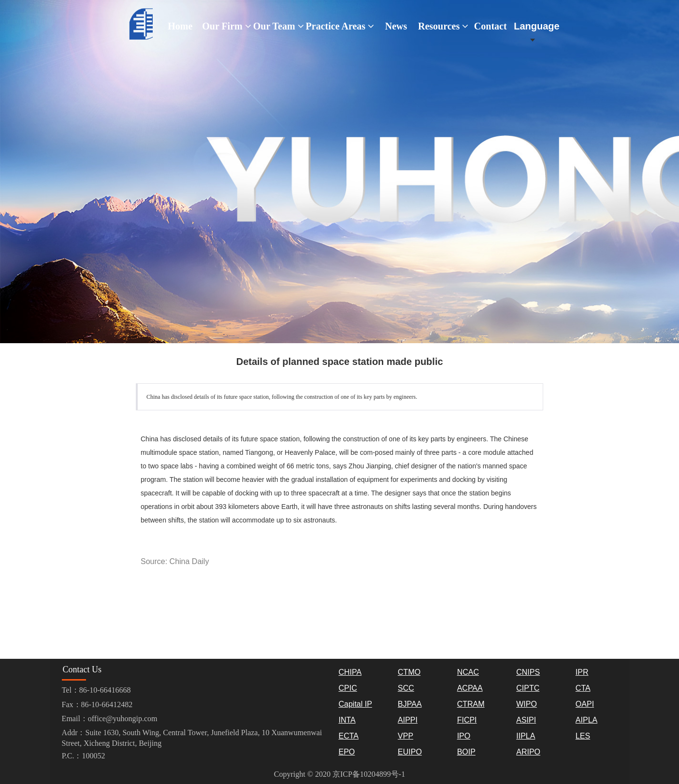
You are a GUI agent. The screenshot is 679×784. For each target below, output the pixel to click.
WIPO (527, 704)
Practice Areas (340, 26)
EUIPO (410, 752)
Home (180, 26)
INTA (347, 720)
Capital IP (355, 704)
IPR (582, 672)
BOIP (466, 752)
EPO (347, 752)
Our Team (279, 26)
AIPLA (586, 720)
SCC (406, 688)
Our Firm (227, 26)
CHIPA (350, 672)
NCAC (468, 672)
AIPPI (408, 720)
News (396, 26)
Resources (443, 26)
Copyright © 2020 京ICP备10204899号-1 (339, 774)
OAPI (585, 704)
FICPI (467, 720)
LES (583, 736)
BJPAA (410, 704)
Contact (491, 26)
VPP (405, 736)
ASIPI (526, 720)
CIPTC (528, 688)
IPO (464, 736)
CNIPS (528, 672)
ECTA (348, 736)
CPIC (347, 688)
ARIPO (528, 752)
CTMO (409, 672)
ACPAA (470, 688)
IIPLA (526, 736)
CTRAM (471, 704)
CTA (583, 688)
